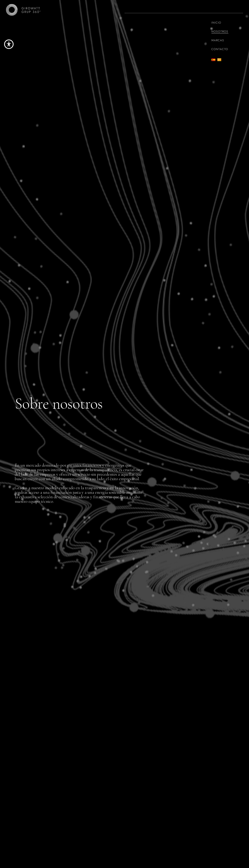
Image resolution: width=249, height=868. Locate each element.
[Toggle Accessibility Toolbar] (9, 44)
